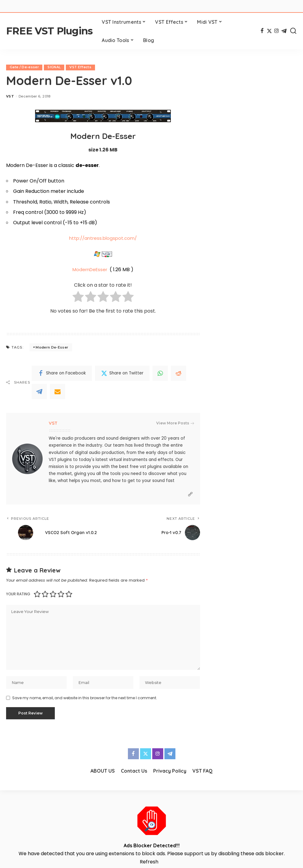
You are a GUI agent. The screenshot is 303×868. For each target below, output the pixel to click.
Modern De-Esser (52, 347)
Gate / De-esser (24, 67)
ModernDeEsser (90, 269)
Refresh (149, 864)
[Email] (58, 391)
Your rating (18, 594)
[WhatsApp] (160, 373)
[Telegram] (284, 31)
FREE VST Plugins (49, 31)
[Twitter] (269, 31)
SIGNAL (55, 67)
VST (10, 96)
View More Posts (175, 423)
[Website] (190, 494)
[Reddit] (178, 373)
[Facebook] (262, 31)
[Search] (293, 31)
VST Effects (81, 67)
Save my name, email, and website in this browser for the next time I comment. (85, 700)
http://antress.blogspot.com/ (103, 238)
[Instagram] (277, 31)
